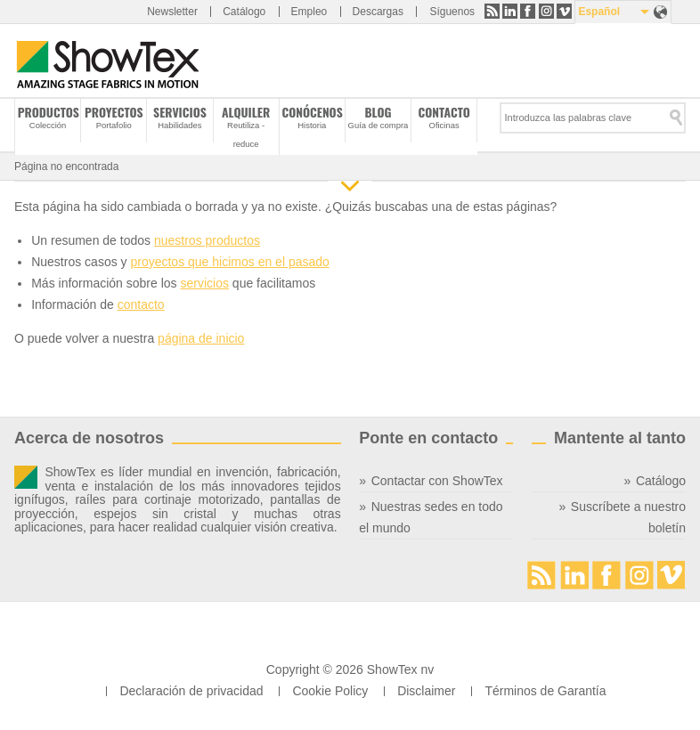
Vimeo (564, 11)
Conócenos (312, 112)
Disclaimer (426, 691)
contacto (141, 304)
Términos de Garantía (545, 691)
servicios (204, 283)
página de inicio (201, 338)
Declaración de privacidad (191, 691)
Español (599, 12)
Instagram (546, 11)
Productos (49, 112)
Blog (378, 112)
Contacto (444, 112)
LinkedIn (510, 11)
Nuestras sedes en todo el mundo (431, 517)
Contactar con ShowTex (437, 481)
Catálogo (244, 12)
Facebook (528, 11)
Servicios (180, 112)
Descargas (378, 12)
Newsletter (172, 12)
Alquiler (246, 112)
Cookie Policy (330, 691)
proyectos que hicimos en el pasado (229, 262)
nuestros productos (207, 240)
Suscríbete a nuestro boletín (628, 517)
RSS (492, 11)
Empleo (309, 12)
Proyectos (114, 112)
